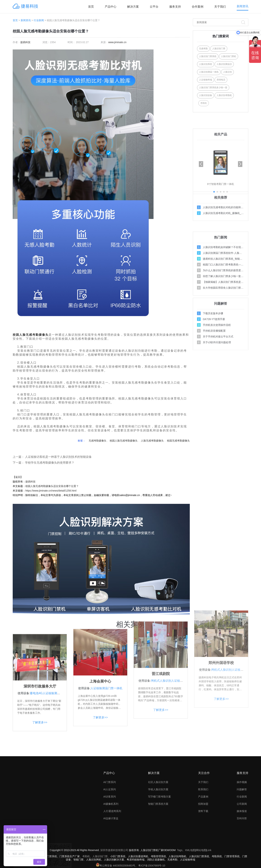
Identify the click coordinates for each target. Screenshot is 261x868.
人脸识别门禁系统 (208, 56)
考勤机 (212, 103)
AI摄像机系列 (111, 834)
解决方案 (133, 7)
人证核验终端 (206, 80)
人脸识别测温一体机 (209, 72)
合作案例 (198, 7)
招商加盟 (203, 834)
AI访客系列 (110, 827)
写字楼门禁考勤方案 (159, 827)
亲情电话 (221, 80)
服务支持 (175, 7)
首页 (91, 7)
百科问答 (242, 848)
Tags (180, 863)
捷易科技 (25, 42)
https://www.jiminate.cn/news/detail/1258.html (51, 491)
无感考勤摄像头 (37, 335)
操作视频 (242, 812)
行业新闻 (39, 20)
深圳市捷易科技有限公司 (114, 863)
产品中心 (111, 7)
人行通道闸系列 (112, 841)
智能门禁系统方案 (158, 834)
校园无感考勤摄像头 (178, 441)
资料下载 (203, 841)
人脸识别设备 (206, 95)
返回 (18, 477)
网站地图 (201, 863)
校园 (16, 335)
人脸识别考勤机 (224, 95)
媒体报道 (242, 841)
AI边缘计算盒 (111, 848)
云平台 (154, 7)
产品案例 (203, 827)
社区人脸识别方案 (158, 812)
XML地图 (190, 863)
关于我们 (220, 7)
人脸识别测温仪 (224, 64)
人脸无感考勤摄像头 (152, 441)
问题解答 (242, 819)
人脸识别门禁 (219, 49)
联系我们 (203, 819)
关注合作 (204, 803)
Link (209, 863)
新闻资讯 (243, 6)
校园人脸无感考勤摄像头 (124, 441)
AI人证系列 (110, 819)
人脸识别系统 (206, 64)
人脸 (22, 335)
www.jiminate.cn (117, 42)
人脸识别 (227, 72)
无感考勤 (203, 49)
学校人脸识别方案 (158, 819)
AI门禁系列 (110, 812)
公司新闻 (242, 834)
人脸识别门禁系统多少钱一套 (213, 88)
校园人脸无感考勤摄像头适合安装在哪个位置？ (52, 486)
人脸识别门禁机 (229, 56)
